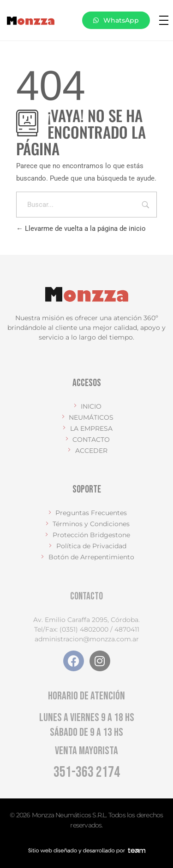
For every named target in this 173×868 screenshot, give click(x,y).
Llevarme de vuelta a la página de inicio (81, 229)
